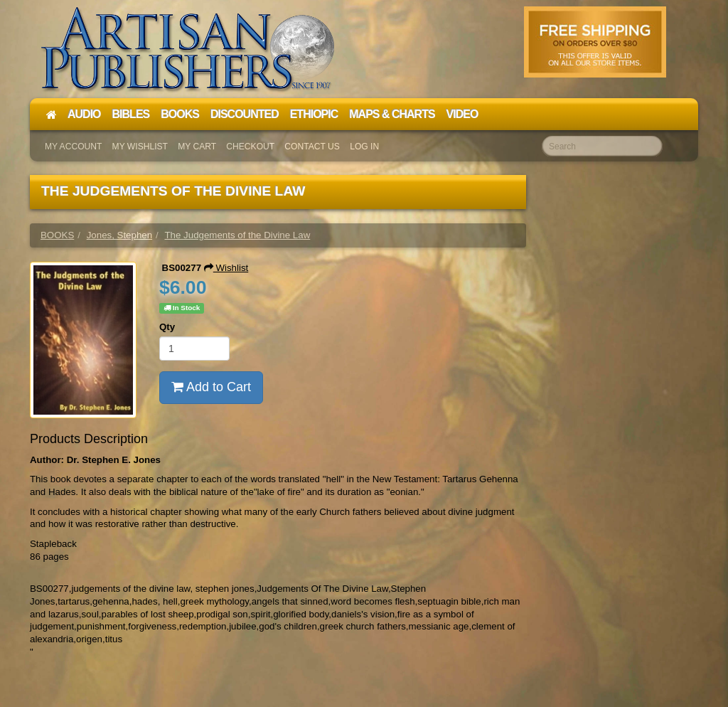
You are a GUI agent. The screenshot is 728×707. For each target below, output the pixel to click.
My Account (73, 147)
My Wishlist (140, 147)
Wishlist (226, 268)
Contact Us (312, 147)
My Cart (197, 147)
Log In (364, 147)
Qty (167, 327)
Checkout (250, 147)
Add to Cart (211, 387)
